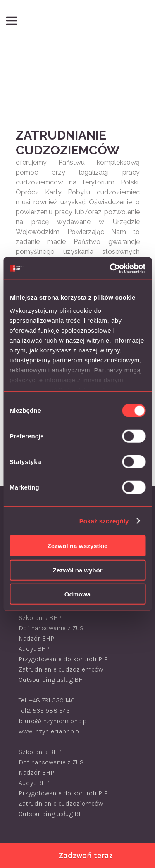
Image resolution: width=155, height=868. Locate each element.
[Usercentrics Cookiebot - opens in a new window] (110, 268)
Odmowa (77, 594)
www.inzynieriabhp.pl (50, 731)
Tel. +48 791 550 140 (47, 700)
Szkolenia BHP (40, 618)
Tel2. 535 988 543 (44, 711)
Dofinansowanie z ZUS (51, 628)
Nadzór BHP (36, 638)
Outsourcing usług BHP (53, 680)
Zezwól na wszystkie (78, 546)
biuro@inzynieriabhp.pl (54, 721)
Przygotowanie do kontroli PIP (63, 659)
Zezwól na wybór (77, 570)
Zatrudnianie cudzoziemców (61, 669)
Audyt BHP (34, 649)
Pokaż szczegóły (104, 521)
